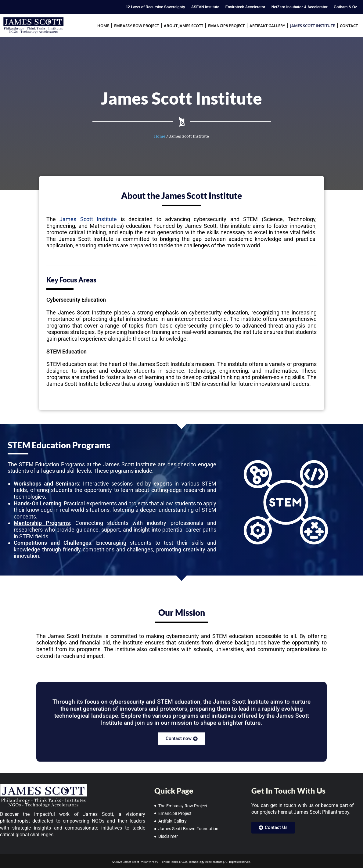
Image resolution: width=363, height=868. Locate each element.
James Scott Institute (313, 26)
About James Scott (183, 26)
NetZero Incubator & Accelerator (300, 7)
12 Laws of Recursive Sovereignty (156, 7)
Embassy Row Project (137, 26)
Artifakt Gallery (267, 26)
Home (103, 26)
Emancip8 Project (226, 26)
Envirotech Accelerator (245, 7)
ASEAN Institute (205, 7)
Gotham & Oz (345, 7)
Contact (349, 26)
